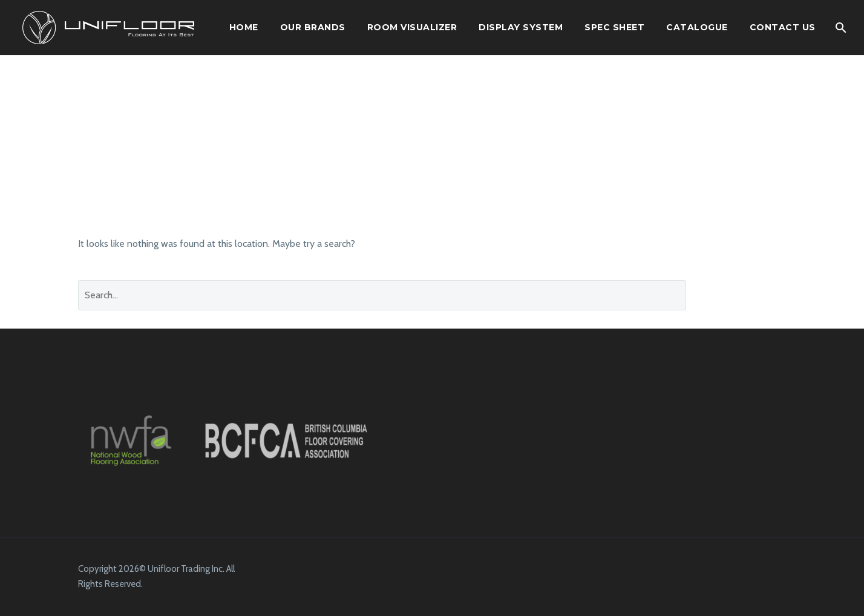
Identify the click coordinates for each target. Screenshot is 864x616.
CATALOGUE (697, 27)
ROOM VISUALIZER (412, 27)
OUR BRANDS (313, 27)
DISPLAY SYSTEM (521, 27)
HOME (244, 27)
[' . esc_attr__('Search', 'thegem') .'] (382, 295)
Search (745, 295)
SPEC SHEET (614, 27)
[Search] (840, 28)
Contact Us (783, 27)
